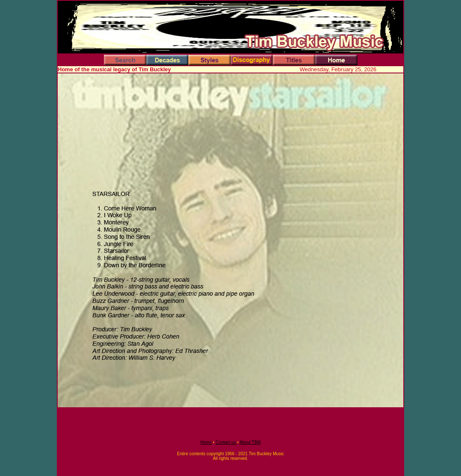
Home (206, 442)
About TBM (250, 442)
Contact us (226, 442)
